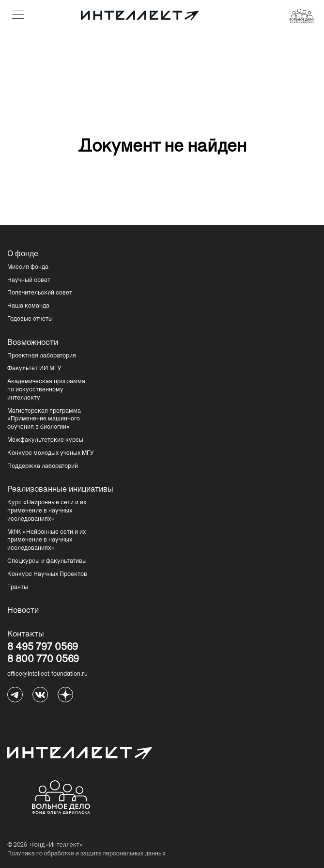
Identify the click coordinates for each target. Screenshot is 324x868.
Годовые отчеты (30, 319)
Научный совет (29, 280)
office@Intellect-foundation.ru (47, 674)
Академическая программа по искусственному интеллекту (46, 390)
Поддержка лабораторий (43, 466)
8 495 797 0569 (43, 648)
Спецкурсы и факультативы (47, 561)
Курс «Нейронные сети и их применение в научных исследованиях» (47, 511)
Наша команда (28, 306)
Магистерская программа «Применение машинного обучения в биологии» (44, 419)
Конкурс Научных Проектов (47, 574)
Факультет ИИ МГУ (34, 369)
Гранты (18, 588)
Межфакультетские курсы (45, 440)
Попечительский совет (40, 293)
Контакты (26, 635)
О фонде (23, 254)
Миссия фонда (28, 267)
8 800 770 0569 (43, 660)
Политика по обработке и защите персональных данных (86, 854)
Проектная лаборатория (42, 356)
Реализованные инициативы (60, 490)
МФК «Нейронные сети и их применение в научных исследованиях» (46, 541)
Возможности (33, 343)
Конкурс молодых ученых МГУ (51, 453)
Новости (23, 611)
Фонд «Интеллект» (56, 845)
